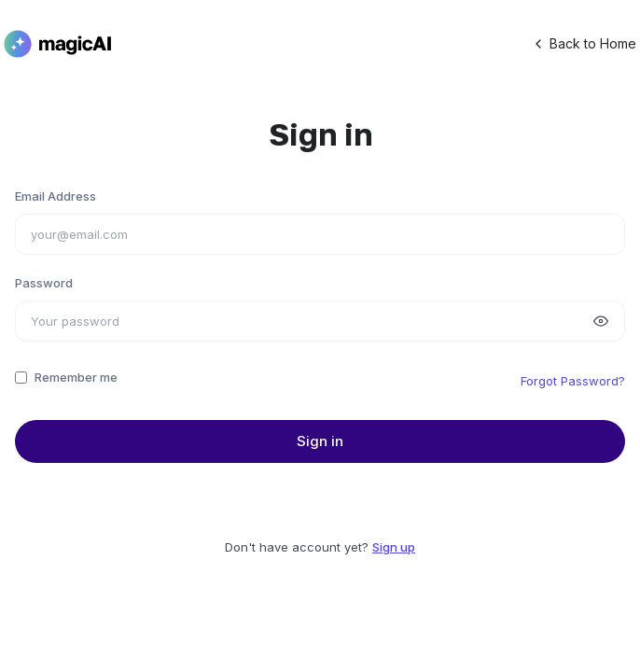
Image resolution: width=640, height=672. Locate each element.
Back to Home (584, 44)
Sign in (320, 441)
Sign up (394, 547)
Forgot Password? (573, 381)
